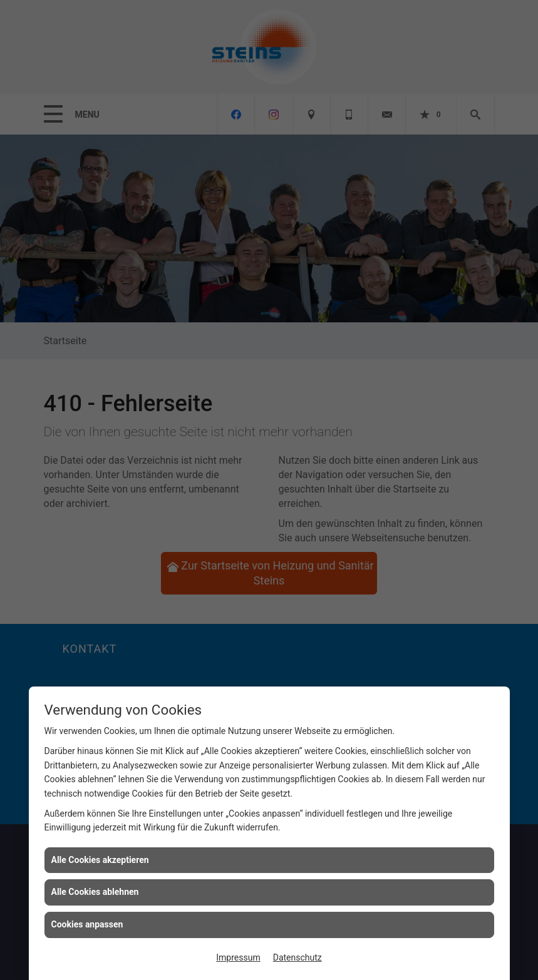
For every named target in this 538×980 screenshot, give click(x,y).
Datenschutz (297, 957)
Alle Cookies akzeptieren (100, 860)
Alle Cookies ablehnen (95, 892)
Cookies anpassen (87, 924)
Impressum (238, 957)
